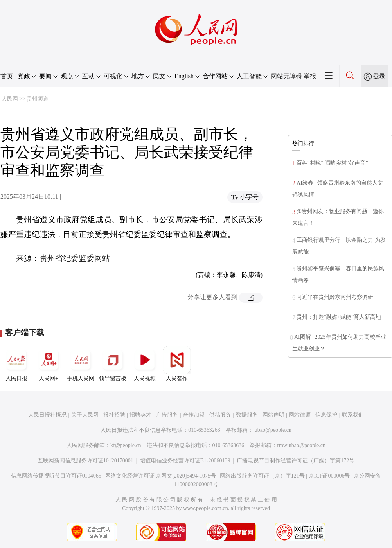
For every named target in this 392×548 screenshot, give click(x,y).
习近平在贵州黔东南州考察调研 (335, 297)
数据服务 (247, 415)
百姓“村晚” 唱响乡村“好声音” (332, 163)
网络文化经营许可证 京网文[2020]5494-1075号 (161, 476)
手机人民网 (81, 364)
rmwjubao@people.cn (301, 445)
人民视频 (145, 364)
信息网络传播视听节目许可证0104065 (56, 476)
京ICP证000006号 (329, 476)
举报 (310, 76)
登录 (379, 76)
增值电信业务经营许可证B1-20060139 (185, 461)
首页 (7, 76)
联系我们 (353, 415)
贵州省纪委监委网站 (75, 258)
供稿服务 (220, 415)
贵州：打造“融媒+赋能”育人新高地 (339, 317)
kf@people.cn (126, 445)
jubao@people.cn (272, 430)
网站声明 (273, 415)
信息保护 (326, 415)
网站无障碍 (286, 76)
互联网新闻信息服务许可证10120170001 (85, 461)
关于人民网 (85, 415)
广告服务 (167, 415)
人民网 (10, 99)
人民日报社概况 (47, 415)
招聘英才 (140, 415)
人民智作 (177, 364)
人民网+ (49, 364)
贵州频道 (38, 99)
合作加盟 (194, 415)
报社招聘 (114, 415)
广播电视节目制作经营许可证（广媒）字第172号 (296, 461)
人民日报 (16, 364)
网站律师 (300, 415)
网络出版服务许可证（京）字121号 (262, 476)
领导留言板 (113, 364)
